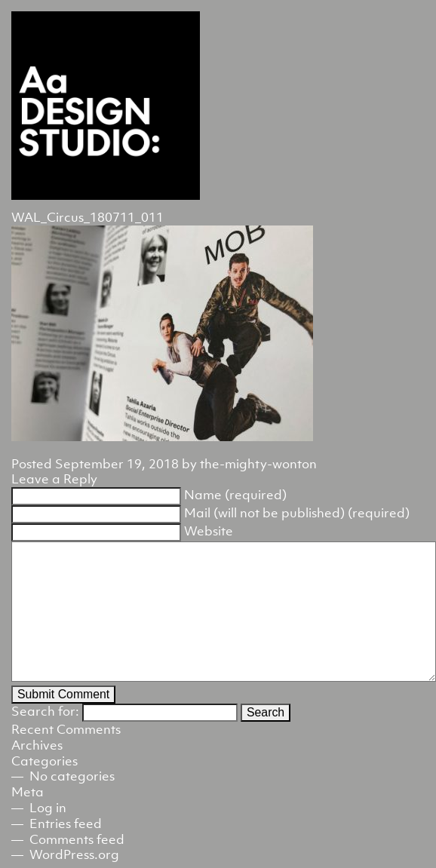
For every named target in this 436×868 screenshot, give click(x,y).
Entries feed (66, 824)
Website (209, 531)
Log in (48, 808)
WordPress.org (74, 854)
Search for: (45, 711)
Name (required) (235, 495)
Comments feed (77, 839)
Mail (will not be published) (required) (297, 513)
